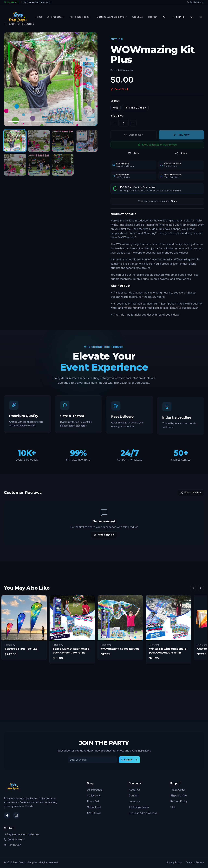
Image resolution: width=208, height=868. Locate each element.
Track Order (178, 790)
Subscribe (130, 760)
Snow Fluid (94, 807)
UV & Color (94, 813)
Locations (135, 801)
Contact (153, 17)
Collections (94, 795)
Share (181, 153)
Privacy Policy (174, 862)
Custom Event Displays (112, 17)
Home (39, 17)
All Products (56, 17)
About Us (137, 17)
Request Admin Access (143, 813)
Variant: (115, 101)
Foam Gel (93, 801)
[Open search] (164, 17)
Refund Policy (179, 801)
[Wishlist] (192, 17)
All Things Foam (81, 17)
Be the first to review (122, 70)
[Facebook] (7, 815)
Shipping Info (179, 795)
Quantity (117, 116)
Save (134, 153)
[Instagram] (16, 815)
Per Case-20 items (135, 108)
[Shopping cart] (201, 17)
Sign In (178, 17)
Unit (116, 108)
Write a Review (191, 492)
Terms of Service (195, 862)
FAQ (173, 807)
